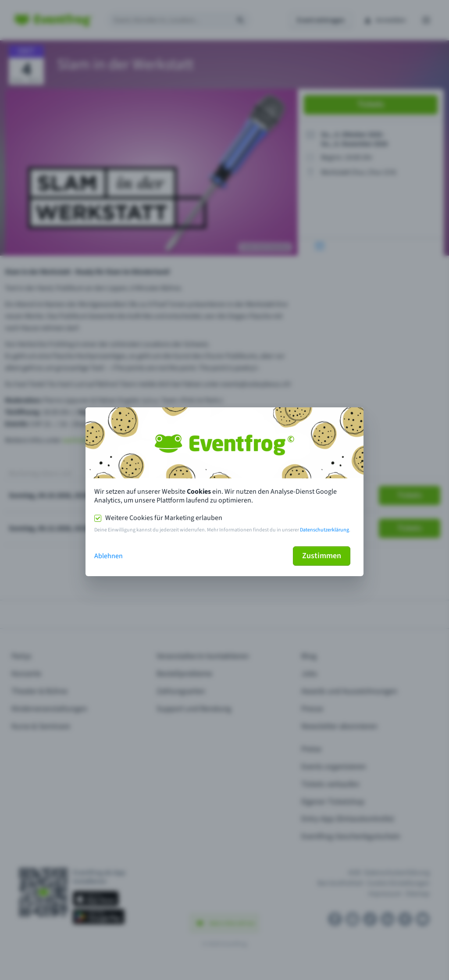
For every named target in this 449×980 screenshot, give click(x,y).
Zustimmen (322, 556)
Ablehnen (109, 556)
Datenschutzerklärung (324, 530)
